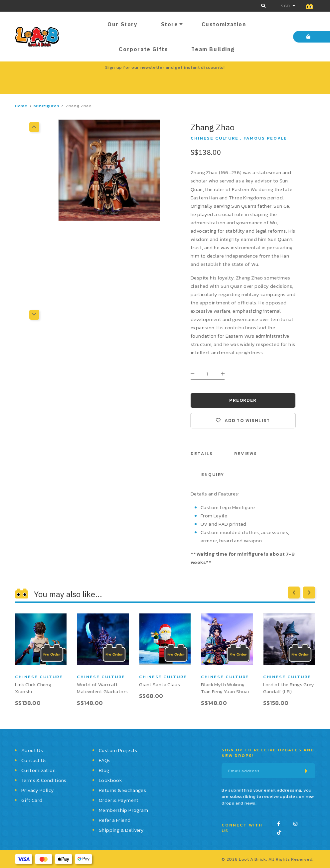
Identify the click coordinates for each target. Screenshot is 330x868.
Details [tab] (202, 453)
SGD (285, 6)
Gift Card (32, 800)
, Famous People (263, 138)
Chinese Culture (215, 138)
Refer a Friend (115, 820)
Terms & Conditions (44, 780)
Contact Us (34, 760)
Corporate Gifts (143, 49)
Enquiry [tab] (213, 474)
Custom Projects (118, 750)
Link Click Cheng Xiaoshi (33, 688)
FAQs (105, 760)
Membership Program (124, 810)
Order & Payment (119, 800)
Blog (104, 770)
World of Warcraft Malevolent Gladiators (102, 688)
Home (21, 106)
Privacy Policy (38, 790)
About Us (32, 750)
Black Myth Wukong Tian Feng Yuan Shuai (225, 688)
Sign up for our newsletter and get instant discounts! (165, 67)
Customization (224, 24)
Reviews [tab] (246, 453)
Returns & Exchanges (122, 790)
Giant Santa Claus (160, 684)
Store (170, 24)
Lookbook (110, 780)
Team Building (213, 49)
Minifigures (46, 106)
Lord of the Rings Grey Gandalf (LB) (289, 688)
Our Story (122, 24)
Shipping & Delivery (121, 830)
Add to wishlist (247, 421)
